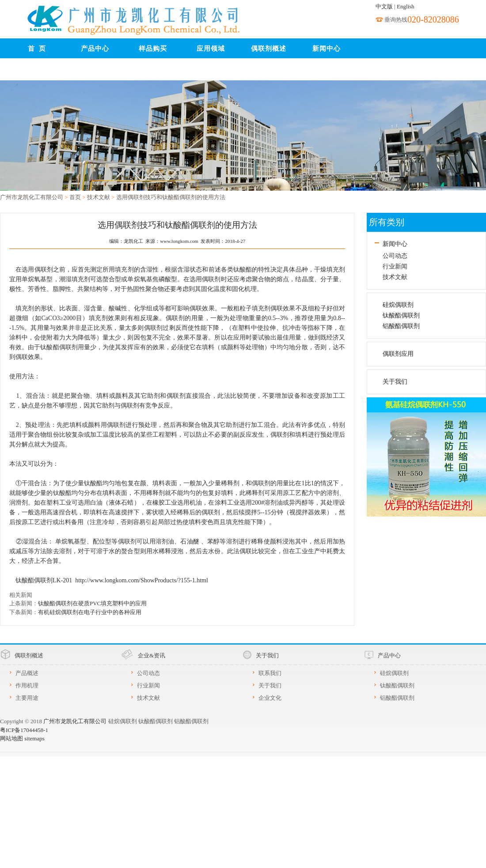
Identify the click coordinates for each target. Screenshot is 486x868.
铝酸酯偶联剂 (401, 326)
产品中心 (95, 49)
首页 (75, 197)
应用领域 (211, 49)
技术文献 (99, 197)
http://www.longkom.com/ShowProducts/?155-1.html (141, 580)
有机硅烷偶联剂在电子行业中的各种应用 (90, 612)
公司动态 (395, 256)
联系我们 (37, 71)
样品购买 (153, 49)
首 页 (37, 49)
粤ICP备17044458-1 (24, 730)
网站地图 (11, 738)
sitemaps (34, 738)
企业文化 (270, 698)
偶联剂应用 (398, 354)
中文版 (384, 6)
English (406, 6)
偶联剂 (175, 318)
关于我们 (395, 382)
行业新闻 (395, 266)
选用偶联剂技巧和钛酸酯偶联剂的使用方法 (171, 197)
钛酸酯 (243, 270)
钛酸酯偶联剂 (401, 315)
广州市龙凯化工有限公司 (32, 197)
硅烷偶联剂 (398, 305)
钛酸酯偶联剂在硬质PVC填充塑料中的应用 (92, 603)
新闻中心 (327, 49)
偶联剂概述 (269, 49)
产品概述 (27, 673)
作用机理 (27, 685)
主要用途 (27, 698)
